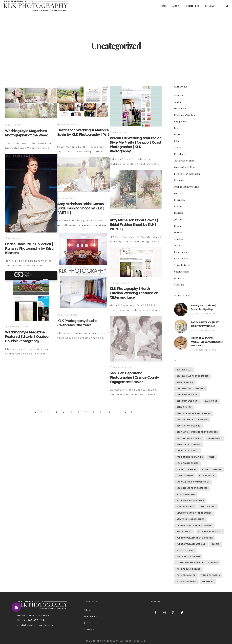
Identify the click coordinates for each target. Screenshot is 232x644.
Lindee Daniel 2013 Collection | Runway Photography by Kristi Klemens (29, 248)
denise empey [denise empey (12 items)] (184, 407)
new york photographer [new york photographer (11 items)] (190, 519)
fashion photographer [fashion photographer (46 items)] (190, 457)
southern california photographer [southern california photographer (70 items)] (197, 563)
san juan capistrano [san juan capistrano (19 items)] (188, 557)
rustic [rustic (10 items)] (215, 544)
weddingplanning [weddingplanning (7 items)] (186, 582)
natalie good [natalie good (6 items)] (208, 507)
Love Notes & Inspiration (187, 174)
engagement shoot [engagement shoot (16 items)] (188, 451)
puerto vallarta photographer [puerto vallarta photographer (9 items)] (195, 538)
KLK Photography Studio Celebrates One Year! (77, 323)
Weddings (179, 278)
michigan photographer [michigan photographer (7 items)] (190, 501)
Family (177, 128)
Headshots (179, 154)
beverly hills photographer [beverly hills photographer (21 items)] (193, 376)
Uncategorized (182, 272)
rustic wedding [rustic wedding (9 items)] (185, 550)
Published (179, 213)
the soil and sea (182, 252)
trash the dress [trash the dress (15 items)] (211, 575)
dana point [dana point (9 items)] (211, 401)
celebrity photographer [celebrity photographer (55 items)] (191, 389)
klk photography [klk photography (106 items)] (186, 469)
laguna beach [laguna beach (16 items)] (207, 476)
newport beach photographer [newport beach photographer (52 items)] (194, 513)
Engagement (181, 121)
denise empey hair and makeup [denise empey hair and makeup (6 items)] (193, 413)
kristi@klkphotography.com (35, 625)
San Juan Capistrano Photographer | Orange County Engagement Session (134, 377)
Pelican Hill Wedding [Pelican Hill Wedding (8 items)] (210, 532)
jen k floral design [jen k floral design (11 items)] (187, 463)
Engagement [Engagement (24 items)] (215, 438)
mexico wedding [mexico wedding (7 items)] (186, 494)
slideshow (179, 239)
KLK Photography (108, 641)
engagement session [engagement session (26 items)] (188, 445)
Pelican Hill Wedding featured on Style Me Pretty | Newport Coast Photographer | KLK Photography (136, 145)
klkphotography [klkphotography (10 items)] (212, 469)
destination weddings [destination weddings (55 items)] (189, 438)
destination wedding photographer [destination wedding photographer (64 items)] (197, 432)
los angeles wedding (184, 161)
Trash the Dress (182, 265)
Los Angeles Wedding (185, 167)
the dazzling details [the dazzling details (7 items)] (188, 569)
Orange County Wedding (186, 187)
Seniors (178, 232)
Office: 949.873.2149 (31, 620)
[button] (16, 607)
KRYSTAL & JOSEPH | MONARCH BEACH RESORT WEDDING (207, 342)
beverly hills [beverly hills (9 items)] (184, 370)
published (179, 219)
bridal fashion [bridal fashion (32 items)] (185, 382)
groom (178, 147)
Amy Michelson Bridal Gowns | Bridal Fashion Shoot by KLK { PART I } (134, 225)
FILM (177, 141)
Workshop (179, 285)
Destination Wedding (184, 115)
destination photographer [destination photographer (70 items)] (192, 420)
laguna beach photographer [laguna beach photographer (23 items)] (193, 482)
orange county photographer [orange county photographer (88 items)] (194, 525)
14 (125, 412)
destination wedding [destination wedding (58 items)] (188, 426)
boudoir (178, 102)
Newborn (179, 180)
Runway (178, 226)
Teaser (177, 245)
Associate (179, 95)
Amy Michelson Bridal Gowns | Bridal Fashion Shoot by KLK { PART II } (81, 208)
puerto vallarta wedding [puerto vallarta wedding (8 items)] (191, 544)
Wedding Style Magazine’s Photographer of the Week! (27, 133)
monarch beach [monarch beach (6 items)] (185, 507)
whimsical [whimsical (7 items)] (208, 582)
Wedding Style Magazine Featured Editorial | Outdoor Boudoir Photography (27, 337)
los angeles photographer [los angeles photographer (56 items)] (192, 488)
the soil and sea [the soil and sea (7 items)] (186, 575)
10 (109, 412)
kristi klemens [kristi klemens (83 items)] (185, 476)
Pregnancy (180, 200)
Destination (180, 108)
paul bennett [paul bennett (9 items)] (184, 532)
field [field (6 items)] (212, 457)
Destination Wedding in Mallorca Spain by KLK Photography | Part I (83, 135)
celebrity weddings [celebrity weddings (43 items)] (188, 401)
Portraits (179, 193)
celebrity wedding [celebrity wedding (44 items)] (187, 395)
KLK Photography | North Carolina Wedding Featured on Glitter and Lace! (134, 293)
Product (178, 206)
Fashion (178, 135)
